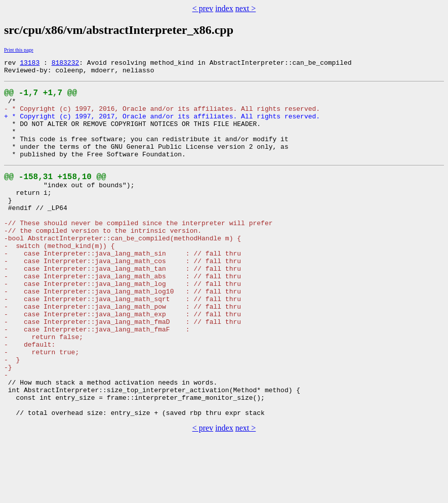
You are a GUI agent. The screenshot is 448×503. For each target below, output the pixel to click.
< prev (203, 8)
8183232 (66, 64)
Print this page (19, 50)
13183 (30, 64)
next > (246, 8)
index (224, 8)
